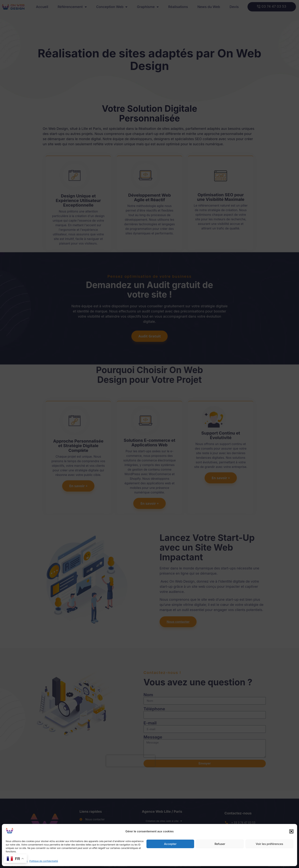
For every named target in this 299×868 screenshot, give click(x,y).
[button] (291, 831)
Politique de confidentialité (44, 861)
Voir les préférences (269, 844)
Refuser (220, 844)
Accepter (170, 844)
